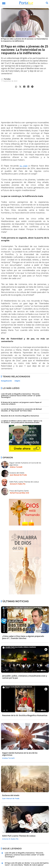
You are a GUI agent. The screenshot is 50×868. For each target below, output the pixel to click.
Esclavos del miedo (17, 473)
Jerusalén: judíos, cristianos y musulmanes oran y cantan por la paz (25, 677)
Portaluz (7, 79)
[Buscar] (47, 3)
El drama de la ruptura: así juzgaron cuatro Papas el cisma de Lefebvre (21, 403)
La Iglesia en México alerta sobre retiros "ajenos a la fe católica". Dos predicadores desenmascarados (22, 422)
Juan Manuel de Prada (18, 475)
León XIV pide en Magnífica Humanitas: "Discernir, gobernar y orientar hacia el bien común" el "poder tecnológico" (21, 396)
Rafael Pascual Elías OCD (19, 493)
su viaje (24, 166)
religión (17, 381)
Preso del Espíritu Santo (19, 491)
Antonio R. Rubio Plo (18, 484)
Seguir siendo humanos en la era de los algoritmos (25, 464)
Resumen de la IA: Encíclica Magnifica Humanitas (20, 416)
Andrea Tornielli (16, 467)
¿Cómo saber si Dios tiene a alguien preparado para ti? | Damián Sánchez (23, 637)
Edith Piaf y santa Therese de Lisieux (24, 482)
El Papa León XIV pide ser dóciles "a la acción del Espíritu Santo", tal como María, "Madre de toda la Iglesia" (27, 864)
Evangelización (7, 381)
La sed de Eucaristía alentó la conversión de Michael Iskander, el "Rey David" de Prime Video (21, 410)
